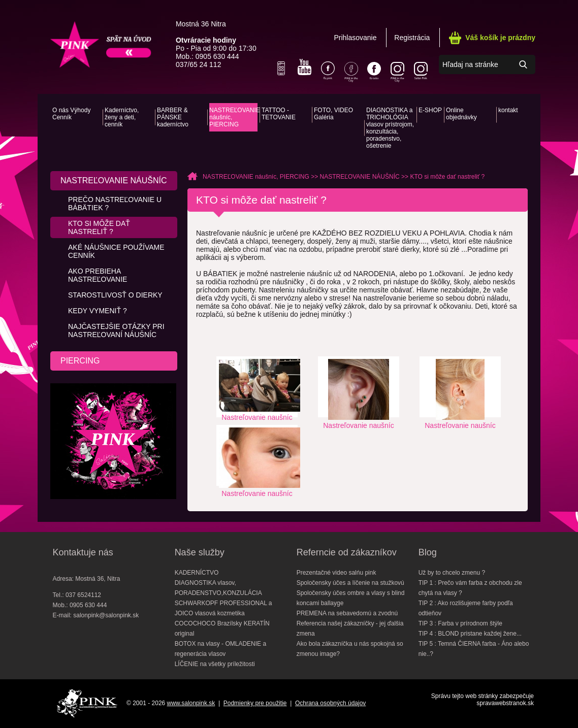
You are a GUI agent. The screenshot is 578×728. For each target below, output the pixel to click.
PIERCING (80, 361)
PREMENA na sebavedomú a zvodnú (347, 613)
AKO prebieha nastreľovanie (98, 275)
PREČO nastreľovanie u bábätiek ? (115, 204)
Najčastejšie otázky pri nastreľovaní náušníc (116, 330)
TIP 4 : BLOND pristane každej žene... (470, 634)
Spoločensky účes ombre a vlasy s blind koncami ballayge (351, 598)
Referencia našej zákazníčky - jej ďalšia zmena (350, 628)
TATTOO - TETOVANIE (279, 114)
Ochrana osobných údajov (330, 703)
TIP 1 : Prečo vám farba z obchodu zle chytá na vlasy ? (470, 588)
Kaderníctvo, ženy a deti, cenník (122, 117)
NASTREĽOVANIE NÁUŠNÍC (114, 180)
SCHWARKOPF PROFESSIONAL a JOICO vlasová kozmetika (223, 608)
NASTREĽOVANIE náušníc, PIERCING (233, 117)
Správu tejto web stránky (464, 696)
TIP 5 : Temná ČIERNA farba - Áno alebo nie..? (474, 649)
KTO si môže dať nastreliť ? (99, 227)
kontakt (508, 110)
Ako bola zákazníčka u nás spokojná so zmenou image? (350, 649)
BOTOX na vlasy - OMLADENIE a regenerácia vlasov (221, 649)
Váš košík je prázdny (500, 38)
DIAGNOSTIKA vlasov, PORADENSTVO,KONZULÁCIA (218, 588)
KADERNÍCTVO (197, 573)
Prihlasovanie (355, 38)
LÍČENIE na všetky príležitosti (215, 664)
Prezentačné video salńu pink (336, 573)
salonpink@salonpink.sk (106, 615)
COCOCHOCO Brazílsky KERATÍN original (222, 628)
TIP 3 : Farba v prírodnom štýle (460, 623)
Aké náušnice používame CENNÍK (116, 251)
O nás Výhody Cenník (71, 114)
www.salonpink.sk (191, 703)
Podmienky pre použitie (255, 703)
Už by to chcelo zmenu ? (452, 573)
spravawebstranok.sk (505, 703)
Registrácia (412, 38)
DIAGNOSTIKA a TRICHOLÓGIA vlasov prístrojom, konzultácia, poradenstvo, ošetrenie (390, 128)
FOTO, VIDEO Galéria (333, 114)
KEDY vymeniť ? (98, 311)
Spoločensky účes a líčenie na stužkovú (350, 583)
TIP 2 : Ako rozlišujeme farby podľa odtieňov (466, 608)
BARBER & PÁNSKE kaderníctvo (173, 117)
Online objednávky (461, 114)
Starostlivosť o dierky (115, 295)
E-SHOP (430, 110)
